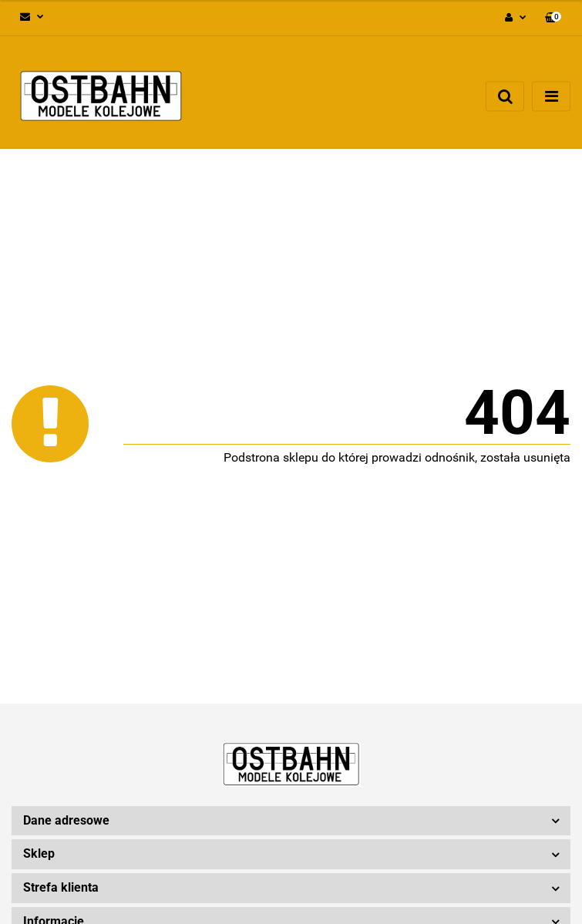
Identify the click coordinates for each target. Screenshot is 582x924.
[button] (553, 18)
